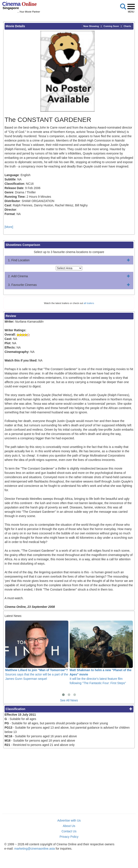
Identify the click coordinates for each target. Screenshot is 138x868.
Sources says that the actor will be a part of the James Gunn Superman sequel (37, 651)
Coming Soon (111, 26)
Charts (127, 26)
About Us (69, 826)
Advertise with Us (69, 820)
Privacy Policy (69, 837)
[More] (9, 227)
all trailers (89, 303)
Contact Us (69, 831)
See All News (69, 700)
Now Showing (91, 26)
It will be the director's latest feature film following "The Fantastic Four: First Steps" (101, 653)
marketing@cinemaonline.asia (35, 849)
